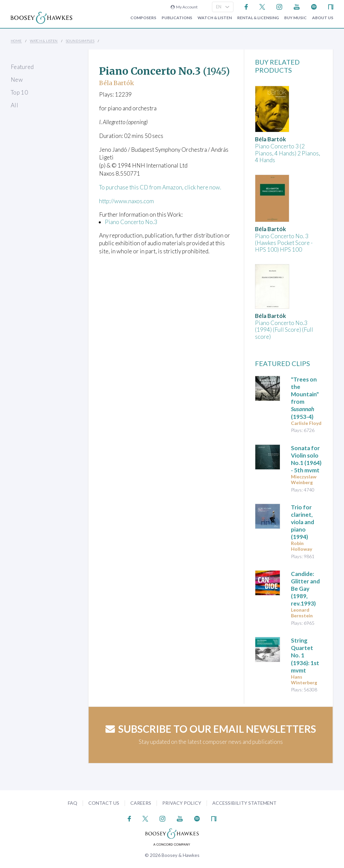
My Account (184, 7)
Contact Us (104, 803)
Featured (22, 67)
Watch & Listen (215, 18)
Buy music (295, 18)
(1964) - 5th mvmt (306, 459)
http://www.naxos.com (126, 201)
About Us (323, 18)
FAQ (73, 803)
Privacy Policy (182, 803)
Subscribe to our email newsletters (211, 729)
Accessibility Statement (244, 803)
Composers (143, 18)
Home (16, 41)
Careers (141, 803)
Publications (177, 18)
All (14, 105)
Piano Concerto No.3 (131, 222)
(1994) (303, 522)
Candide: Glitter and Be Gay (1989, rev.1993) (305, 589)
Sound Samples (80, 41)
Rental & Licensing (258, 18)
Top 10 (19, 92)
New (17, 80)
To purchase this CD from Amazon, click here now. (160, 187)
